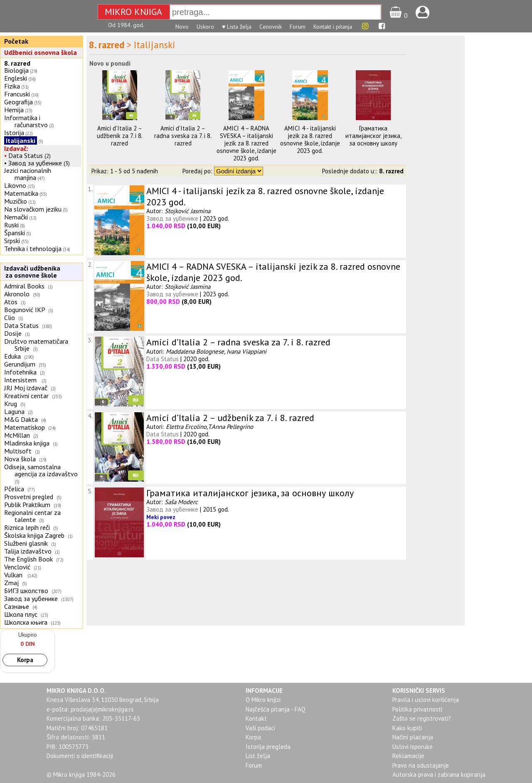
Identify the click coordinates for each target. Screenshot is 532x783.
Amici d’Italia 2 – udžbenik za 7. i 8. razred (120, 136)
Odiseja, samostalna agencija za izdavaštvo (42, 470)
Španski (15, 233)
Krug (11, 404)
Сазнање (17, 606)
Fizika (12, 86)
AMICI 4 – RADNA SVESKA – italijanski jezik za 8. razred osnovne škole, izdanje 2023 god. (246, 143)
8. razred (17, 63)
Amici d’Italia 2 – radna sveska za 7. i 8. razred (183, 136)
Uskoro (205, 27)
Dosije (13, 333)
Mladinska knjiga (27, 443)
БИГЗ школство (26, 591)
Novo (182, 27)
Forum (298, 27)
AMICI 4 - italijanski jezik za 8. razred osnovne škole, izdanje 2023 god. (310, 139)
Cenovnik (271, 27)
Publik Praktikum (27, 505)
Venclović (17, 567)
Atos (11, 302)
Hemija (14, 110)
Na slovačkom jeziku (33, 209)
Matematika (21, 193)
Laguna (14, 411)
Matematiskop (25, 427)
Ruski (11, 225)
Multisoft (18, 451)
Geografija (18, 102)
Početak (16, 41)
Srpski (12, 241)
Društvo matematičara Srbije (36, 345)
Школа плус (21, 614)
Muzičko (16, 201)
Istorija (14, 133)
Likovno (15, 185)
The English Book (28, 559)
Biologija (16, 70)
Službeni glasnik (26, 543)
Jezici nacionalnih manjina (28, 174)
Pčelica (14, 489)
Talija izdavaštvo (28, 551)
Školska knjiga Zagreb (34, 535)
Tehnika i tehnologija (33, 249)
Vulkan (14, 575)
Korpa (25, 660)
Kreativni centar (26, 396)
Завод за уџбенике (35, 163)
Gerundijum (20, 364)
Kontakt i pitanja (333, 27)
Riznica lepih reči (27, 527)
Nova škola (20, 459)
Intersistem (21, 380)
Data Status (26, 155)
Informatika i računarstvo (26, 121)
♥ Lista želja (237, 27)
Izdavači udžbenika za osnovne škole (31, 272)
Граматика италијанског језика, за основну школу (373, 136)
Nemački (16, 217)
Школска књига (26, 622)
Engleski (16, 78)
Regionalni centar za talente (32, 516)
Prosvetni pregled (29, 497)
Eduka (12, 356)
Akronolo (17, 294)
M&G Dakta (21, 419)
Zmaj (11, 583)
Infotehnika (20, 372)
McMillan (17, 435)
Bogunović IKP (25, 310)
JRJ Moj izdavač (26, 388)
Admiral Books (24, 286)
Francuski (17, 94)
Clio (10, 318)
